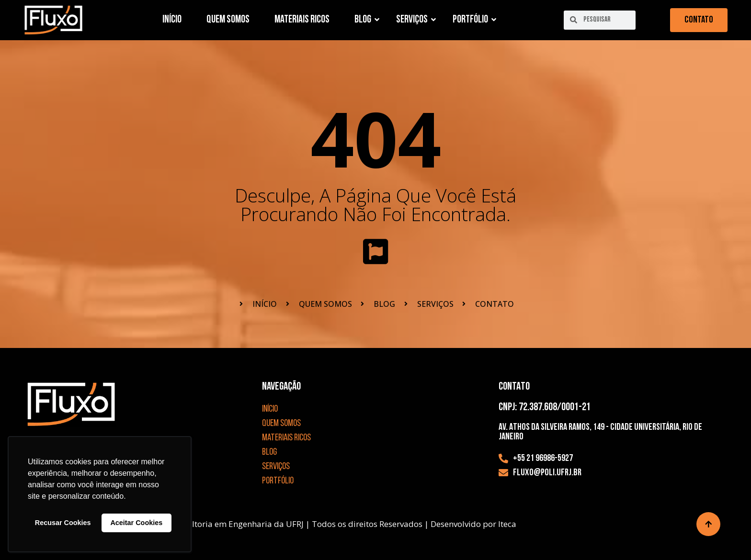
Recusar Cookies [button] (63, 523)
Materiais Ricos (302, 20)
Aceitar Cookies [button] (136, 523)
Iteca (507, 524)
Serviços (415, 20)
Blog (366, 20)
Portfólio (473, 20)
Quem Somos (228, 20)
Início (172, 20)
